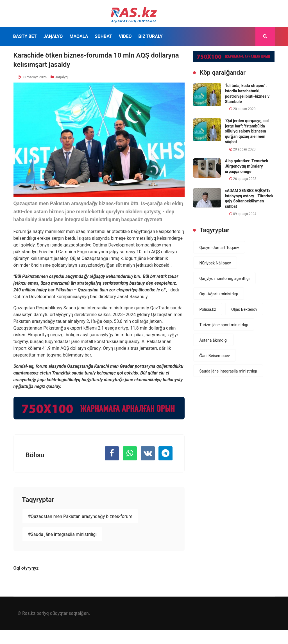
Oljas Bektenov (244, 309)
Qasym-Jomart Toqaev (219, 248)
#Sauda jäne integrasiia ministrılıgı (63, 534)
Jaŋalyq (53, 36)
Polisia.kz (208, 309)
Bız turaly (150, 36)
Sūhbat (103, 36)
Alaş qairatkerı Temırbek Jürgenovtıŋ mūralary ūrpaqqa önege (246, 166)
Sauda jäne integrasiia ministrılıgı (228, 371)
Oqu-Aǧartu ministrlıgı (218, 294)
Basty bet (25, 36)
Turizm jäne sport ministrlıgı (224, 325)
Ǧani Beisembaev (214, 356)
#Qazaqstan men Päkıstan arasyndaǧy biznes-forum (80, 516)
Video (125, 36)
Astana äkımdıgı (213, 340)
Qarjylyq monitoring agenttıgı (224, 278)
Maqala (79, 36)
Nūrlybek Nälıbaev (215, 263)
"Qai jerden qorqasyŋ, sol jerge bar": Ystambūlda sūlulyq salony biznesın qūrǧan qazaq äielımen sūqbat (247, 131)
